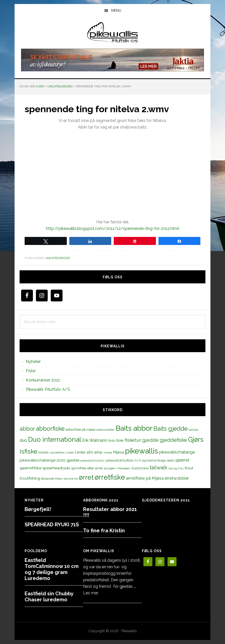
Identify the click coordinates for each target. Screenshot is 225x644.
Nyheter (33, 362)
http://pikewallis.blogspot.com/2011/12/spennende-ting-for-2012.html (113, 229)
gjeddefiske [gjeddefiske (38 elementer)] (173, 440)
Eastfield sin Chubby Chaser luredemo (49, 597)
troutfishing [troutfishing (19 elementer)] (30, 478)
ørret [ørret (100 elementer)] (86, 477)
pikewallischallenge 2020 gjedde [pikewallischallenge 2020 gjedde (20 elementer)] (49, 460)
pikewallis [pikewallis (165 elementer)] (142, 451)
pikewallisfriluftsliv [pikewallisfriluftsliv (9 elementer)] (93, 461)
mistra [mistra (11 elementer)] (108, 453)
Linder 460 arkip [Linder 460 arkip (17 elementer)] (89, 452)
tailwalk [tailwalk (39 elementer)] (159, 468)
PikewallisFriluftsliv (113, 33)
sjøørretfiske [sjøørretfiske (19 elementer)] (31, 468)
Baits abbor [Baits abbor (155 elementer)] (134, 428)
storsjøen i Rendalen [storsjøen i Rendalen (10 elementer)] (117, 468)
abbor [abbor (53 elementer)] (27, 429)
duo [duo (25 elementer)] (23, 440)
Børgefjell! (38, 509)
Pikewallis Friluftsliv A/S (48, 389)
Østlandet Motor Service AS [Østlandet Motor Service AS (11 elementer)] (60, 479)
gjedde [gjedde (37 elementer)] (150, 440)
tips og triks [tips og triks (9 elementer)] (176, 468)
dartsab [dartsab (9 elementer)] (193, 430)
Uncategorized (58, 258)
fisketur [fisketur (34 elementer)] (133, 440)
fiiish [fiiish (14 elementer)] (112, 440)
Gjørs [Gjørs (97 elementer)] (196, 439)
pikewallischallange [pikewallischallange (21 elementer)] (177, 452)
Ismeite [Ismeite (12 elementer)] (43, 452)
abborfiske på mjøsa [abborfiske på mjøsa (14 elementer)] (80, 429)
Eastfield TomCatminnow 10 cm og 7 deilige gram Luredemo (52, 569)
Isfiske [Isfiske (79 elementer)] (28, 451)
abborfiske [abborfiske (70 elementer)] (50, 429)
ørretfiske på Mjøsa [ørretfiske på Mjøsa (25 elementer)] (145, 478)
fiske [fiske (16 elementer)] (120, 440)
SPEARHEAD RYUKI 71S (52, 525)
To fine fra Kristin (104, 531)
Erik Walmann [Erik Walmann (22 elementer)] (95, 440)
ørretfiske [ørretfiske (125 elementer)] (110, 477)
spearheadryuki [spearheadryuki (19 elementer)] (56, 468)
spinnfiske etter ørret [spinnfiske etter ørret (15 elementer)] (87, 468)
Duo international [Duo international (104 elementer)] (55, 439)
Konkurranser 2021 (43, 380)
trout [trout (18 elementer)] (189, 468)
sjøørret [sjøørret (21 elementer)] (182, 460)
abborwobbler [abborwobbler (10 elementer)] (105, 430)
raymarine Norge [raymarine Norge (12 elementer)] (154, 460)
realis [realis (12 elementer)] (171, 460)
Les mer (91, 593)
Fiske (31, 371)
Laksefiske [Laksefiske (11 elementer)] (57, 453)
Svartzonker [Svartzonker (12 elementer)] (140, 468)
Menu (116, 11)
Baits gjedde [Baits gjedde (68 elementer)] (171, 429)
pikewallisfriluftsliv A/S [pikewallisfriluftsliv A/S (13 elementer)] (123, 460)
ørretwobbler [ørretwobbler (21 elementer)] (177, 478)
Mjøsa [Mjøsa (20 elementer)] (119, 452)
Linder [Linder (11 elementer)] (70, 453)
